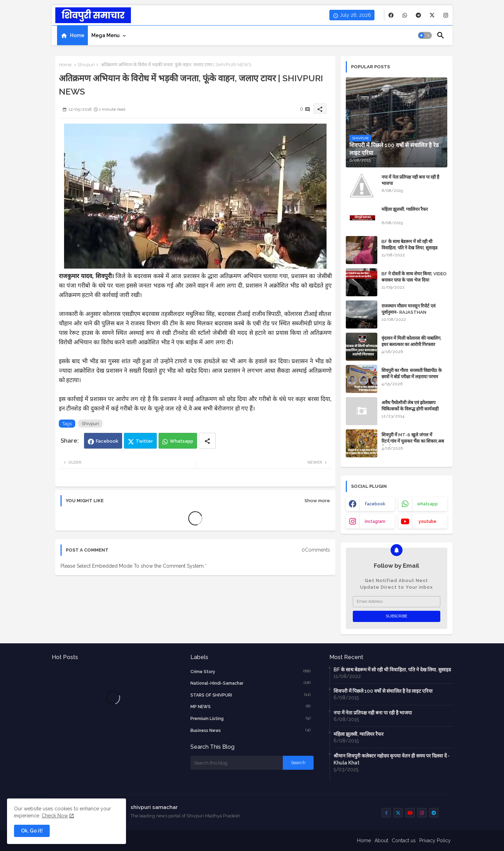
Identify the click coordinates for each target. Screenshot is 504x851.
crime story (251, 671)
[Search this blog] (237, 763)
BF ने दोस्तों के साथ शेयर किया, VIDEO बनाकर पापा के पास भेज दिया (414, 277)
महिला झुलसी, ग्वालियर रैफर (405, 209)
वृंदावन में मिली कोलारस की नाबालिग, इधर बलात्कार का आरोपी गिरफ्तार (411, 341)
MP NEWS (251, 706)
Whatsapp (181, 441)
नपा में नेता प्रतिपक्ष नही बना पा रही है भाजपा (410, 180)
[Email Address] (397, 602)
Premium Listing (251, 718)
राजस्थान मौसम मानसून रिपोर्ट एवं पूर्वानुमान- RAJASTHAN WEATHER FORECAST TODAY (414, 312)
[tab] (72, 35)
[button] (425, 35)
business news (251, 730)
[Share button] (207, 441)
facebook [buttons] (375, 504)
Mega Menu (106, 35)
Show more (317, 501)
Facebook (107, 441)
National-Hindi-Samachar (251, 683)
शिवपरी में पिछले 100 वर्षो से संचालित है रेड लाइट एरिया (383, 691)
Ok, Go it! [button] (32, 831)
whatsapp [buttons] (428, 504)
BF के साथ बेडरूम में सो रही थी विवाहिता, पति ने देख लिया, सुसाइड (409, 245)
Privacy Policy (435, 840)
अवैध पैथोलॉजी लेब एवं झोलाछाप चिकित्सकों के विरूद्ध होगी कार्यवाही (410, 406)
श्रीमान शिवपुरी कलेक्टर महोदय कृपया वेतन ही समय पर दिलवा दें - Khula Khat (392, 759)
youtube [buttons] (428, 521)
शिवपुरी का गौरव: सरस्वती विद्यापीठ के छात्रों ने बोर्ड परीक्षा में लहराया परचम (412, 373)
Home (77, 35)
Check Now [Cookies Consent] (55, 816)
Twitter (144, 441)
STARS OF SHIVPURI (251, 695)
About (381, 840)
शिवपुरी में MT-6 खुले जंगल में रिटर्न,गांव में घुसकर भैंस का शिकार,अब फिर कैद (413, 441)
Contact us (404, 840)
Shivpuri (86, 65)
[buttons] (391, 15)
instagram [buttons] (375, 521)
